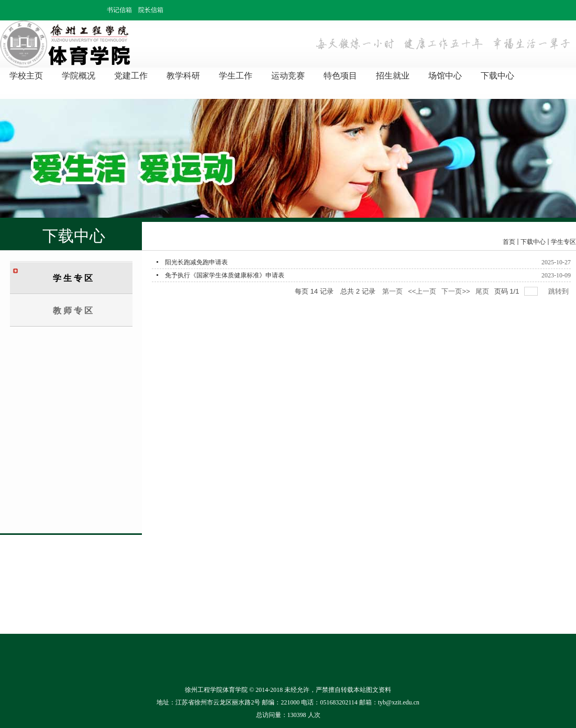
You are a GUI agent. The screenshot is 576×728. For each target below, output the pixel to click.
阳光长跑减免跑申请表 (196, 262)
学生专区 (563, 242)
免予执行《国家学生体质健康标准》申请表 (225, 275)
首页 (509, 242)
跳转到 (560, 291)
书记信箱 (119, 10)
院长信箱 (151, 10)
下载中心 (533, 242)
